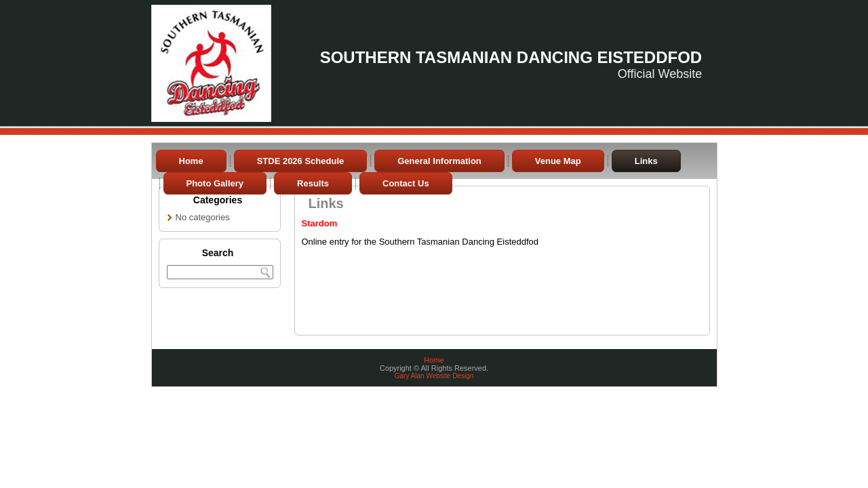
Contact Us (406, 183)
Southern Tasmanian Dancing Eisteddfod (511, 57)
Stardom (320, 223)
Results (313, 183)
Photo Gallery (215, 183)
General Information (439, 161)
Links (646, 161)
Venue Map (558, 161)
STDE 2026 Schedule (301, 161)
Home (191, 161)
